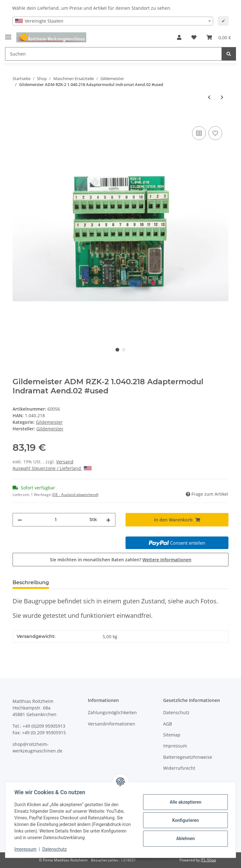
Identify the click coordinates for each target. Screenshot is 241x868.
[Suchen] (113, 54)
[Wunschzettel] (194, 37)
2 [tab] (124, 350)
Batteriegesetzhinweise (188, 757)
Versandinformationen (112, 724)
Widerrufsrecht (179, 768)
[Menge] (56, 520)
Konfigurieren (184, 820)
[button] (179, 37)
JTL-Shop (208, 860)
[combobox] (113, 21)
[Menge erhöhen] (108, 520)
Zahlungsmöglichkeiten (112, 712)
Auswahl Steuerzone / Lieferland (52, 468)
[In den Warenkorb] (18, 118)
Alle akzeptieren (184, 802)
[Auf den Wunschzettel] (215, 133)
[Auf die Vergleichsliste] (199, 133)
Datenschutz (176, 712)
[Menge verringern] (20, 520)
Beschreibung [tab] (31, 582)
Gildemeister (49, 422)
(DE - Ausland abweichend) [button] (75, 495)
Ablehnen (184, 838)
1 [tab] (117, 350)
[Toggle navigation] (8, 34)
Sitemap (172, 735)
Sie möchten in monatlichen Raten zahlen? (121, 560)
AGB (168, 724)
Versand (65, 462)
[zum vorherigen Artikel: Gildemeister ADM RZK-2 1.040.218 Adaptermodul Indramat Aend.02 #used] (209, 97)
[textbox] (113, 21)
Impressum (175, 746)
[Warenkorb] (219, 37)
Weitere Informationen (167, 560)
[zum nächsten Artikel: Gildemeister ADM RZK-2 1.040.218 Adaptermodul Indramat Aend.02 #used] (222, 97)
